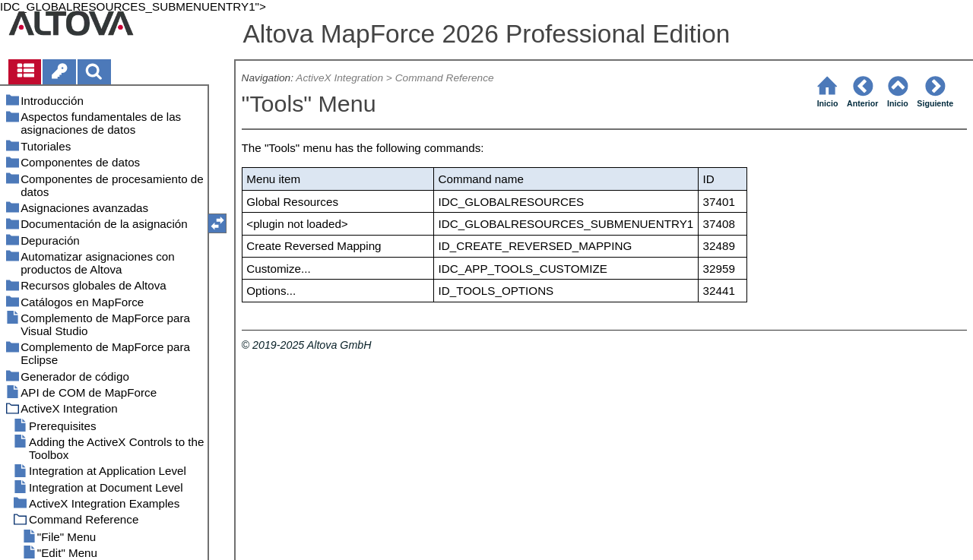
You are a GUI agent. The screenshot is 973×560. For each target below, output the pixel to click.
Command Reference (445, 78)
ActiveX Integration (339, 78)
